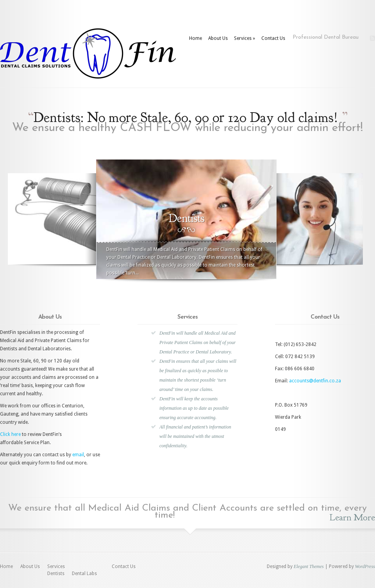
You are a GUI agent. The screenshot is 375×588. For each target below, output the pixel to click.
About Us (218, 38)
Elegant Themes (309, 566)
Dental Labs (84, 574)
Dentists (56, 574)
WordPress (365, 566)
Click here (10, 434)
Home (196, 38)
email (78, 455)
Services (245, 38)
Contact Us (273, 38)
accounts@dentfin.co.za (315, 381)
